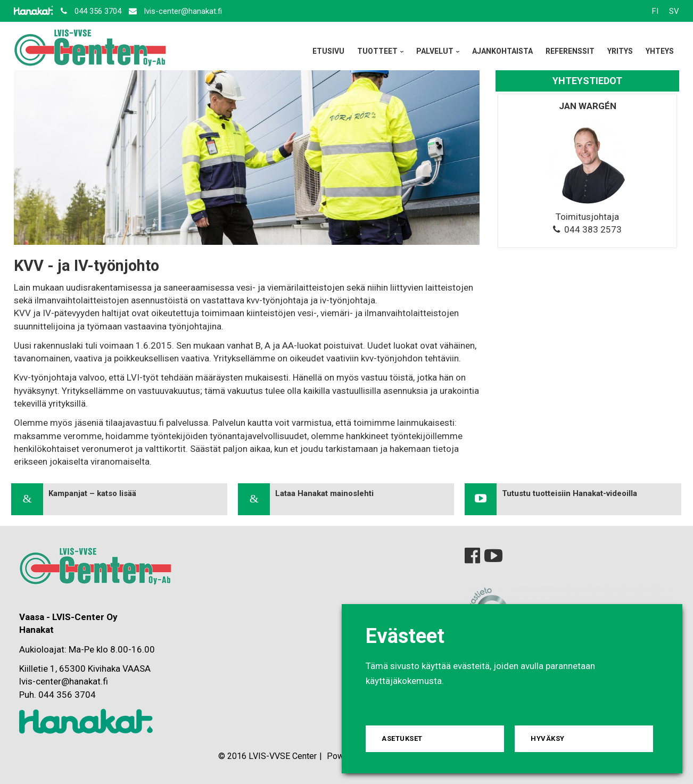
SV (674, 11)
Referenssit (570, 51)
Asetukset (402, 738)
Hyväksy (548, 738)
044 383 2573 (593, 229)
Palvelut (435, 51)
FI (655, 11)
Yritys (620, 51)
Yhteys (660, 51)
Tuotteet (377, 51)
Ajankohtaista (502, 51)
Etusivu (328, 51)
